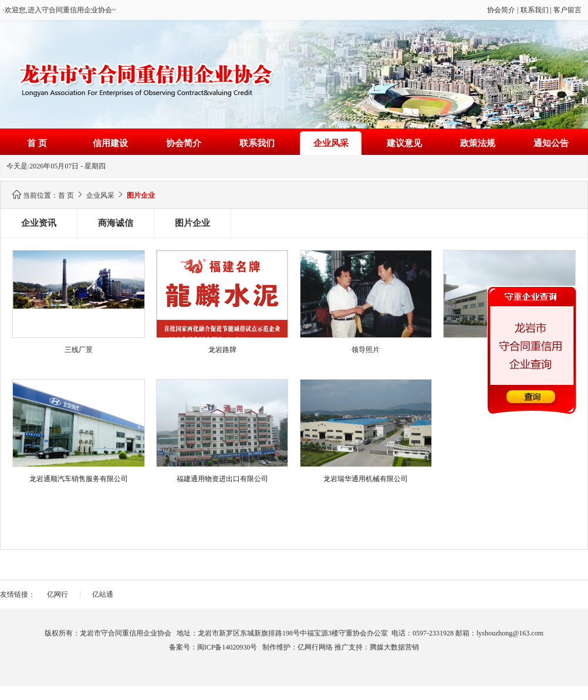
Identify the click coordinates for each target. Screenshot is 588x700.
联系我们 (535, 10)
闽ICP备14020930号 (227, 647)
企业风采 (331, 143)
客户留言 (567, 10)
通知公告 (551, 143)
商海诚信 (116, 223)
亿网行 (58, 594)
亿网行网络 (315, 647)
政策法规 (478, 143)
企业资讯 (39, 223)
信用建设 (110, 143)
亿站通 (103, 594)
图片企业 (192, 223)
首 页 (37, 143)
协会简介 (501, 10)
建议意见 (404, 143)
